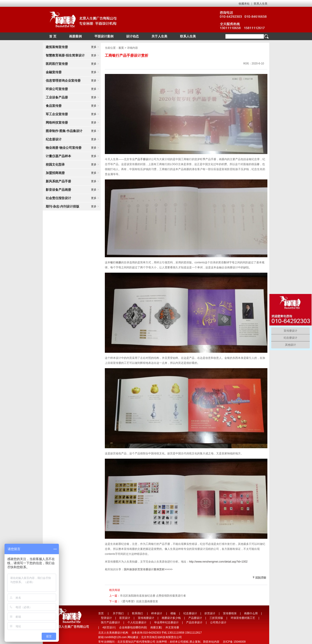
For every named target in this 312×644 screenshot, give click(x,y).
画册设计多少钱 (171, 618)
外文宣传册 (172, 627)
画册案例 (75, 36)
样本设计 (157, 613)
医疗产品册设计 (110, 622)
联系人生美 (261, 4)
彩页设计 (125, 618)
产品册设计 (195, 618)
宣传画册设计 (146, 618)
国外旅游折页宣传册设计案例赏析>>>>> (148, 569)
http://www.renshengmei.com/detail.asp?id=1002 (218, 562)
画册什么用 (251, 613)
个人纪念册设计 (137, 622)
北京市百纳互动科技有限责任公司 (161, 637)
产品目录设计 (194, 622)
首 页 (53, 36)
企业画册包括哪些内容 (133, 627)
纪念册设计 (190, 613)
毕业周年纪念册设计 (166, 622)
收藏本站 (244, 4)
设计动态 (132, 36)
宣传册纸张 (230, 613)
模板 (173, 613)
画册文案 (156, 627)
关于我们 (118, 613)
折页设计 (210, 613)
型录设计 (106, 618)
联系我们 (137, 613)
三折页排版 (216, 618)
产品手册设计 (143, 159)
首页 (121, 48)
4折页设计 (109, 627)
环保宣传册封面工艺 (243, 618)
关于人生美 (159, 36)
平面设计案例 (104, 36)
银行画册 (116, 262)
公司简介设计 (218, 622)
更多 (95, 47)
